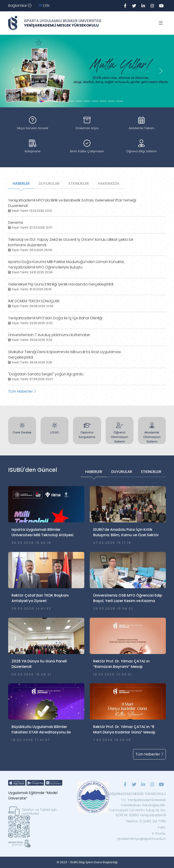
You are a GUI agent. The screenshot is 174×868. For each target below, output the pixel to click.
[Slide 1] (63, 101)
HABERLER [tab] (21, 183)
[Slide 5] (95, 101)
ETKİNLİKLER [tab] (79, 183)
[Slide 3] (79, 101)
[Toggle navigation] (20, 6)
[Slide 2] (71, 101)
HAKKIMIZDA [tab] (109, 183)
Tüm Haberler (22, 391)
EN (47, 6)
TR (40, 6)
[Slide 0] (54, 101)
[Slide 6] (103, 101)
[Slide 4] (87, 101)
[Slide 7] (111, 101)
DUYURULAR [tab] (49, 183)
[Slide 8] (120, 101)
